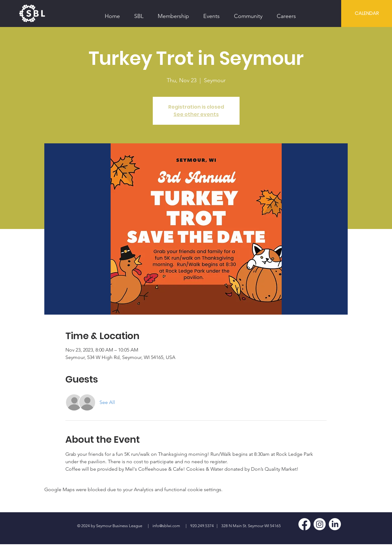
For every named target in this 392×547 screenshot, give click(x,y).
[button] (139, 13)
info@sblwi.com (166, 526)
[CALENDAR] (367, 13)
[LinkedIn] (335, 524)
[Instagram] (320, 524)
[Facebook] (304, 524)
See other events (196, 114)
